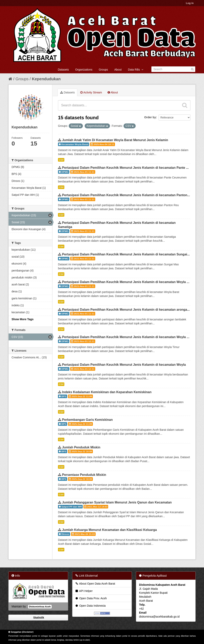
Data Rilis (136, 70)
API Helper (84, 591)
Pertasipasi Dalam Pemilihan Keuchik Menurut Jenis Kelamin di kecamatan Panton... (126, 195)
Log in (190, 3)
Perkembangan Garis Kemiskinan (87, 420)
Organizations (84, 70)
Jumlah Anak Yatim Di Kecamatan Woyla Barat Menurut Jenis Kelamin (115, 140)
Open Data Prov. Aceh (91, 598)
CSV (61, 160)
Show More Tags (23, 319)
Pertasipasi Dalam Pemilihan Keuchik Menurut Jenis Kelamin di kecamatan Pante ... (125, 168)
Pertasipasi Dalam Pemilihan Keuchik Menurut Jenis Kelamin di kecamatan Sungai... (126, 254)
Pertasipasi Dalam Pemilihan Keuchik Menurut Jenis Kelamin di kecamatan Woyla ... (126, 282)
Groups (103, 70)
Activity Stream (91, 92)
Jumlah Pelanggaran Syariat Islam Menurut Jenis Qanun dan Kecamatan (117, 502)
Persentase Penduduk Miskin (84, 475)
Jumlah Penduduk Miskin (81, 447)
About (118, 70)
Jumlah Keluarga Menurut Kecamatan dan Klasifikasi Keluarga (109, 530)
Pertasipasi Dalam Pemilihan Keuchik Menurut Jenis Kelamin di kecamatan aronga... (126, 310)
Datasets (63, 70)
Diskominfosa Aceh (40, 607)
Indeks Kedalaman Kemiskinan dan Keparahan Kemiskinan (107, 392)
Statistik (38, 618)
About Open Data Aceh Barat (95, 584)
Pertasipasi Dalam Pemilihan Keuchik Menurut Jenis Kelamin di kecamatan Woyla (124, 365)
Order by (150, 117)
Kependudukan (46, 79)
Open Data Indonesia (90, 606)
